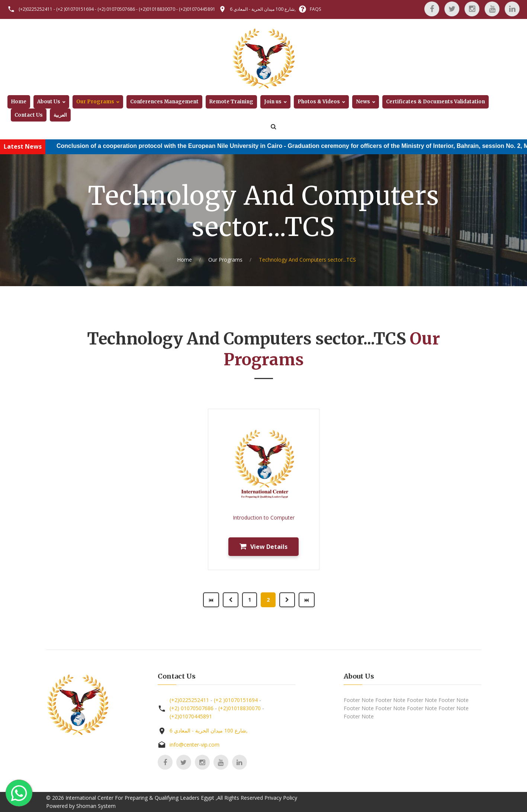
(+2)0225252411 (36, 9)
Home (19, 102)
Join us (273, 102)
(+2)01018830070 (157, 9)
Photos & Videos (319, 102)
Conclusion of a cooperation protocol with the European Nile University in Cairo (177, 146)
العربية (60, 115)
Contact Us (29, 115)
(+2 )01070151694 (75, 9)
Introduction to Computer (264, 517)
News (363, 102)
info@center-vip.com (195, 745)
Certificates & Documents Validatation (436, 102)
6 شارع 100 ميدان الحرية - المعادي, (263, 9)
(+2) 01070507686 (116, 9)
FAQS (315, 9)
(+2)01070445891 (197, 9)
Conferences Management (164, 102)
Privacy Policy (281, 798)
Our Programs (95, 102)
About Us (49, 102)
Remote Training (231, 102)
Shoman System (96, 806)
